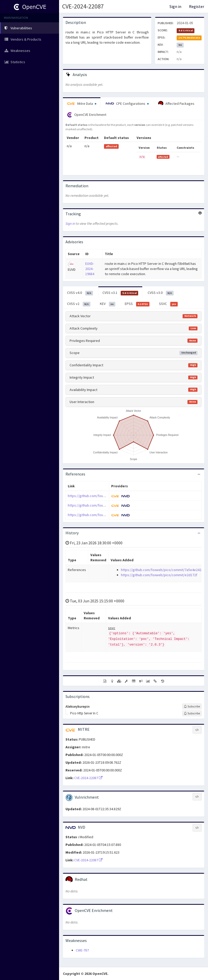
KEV (108, 304)
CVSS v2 (79, 304)
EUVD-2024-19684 (90, 269)
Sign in (175, 6)
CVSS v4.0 (80, 293)
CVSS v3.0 (161, 293)
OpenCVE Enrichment (87, 115)
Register (197, 6)
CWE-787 (82, 950)
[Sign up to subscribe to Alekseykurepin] (192, 706)
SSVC (168, 304)
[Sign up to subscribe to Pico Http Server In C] (192, 713)
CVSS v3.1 (120, 293)
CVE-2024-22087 (83, 6)
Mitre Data (82, 104)
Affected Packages (176, 104)
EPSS (137, 304)
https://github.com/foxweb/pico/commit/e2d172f (106, 505)
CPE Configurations (127, 104)
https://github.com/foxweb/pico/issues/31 (101, 515)
